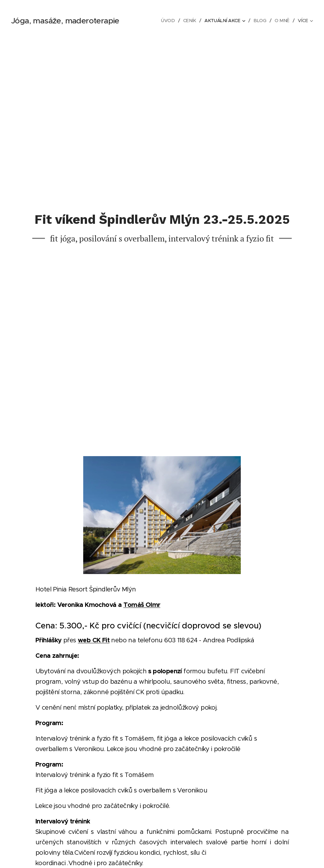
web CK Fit (94, 640)
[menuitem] (167, 21)
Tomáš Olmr (142, 605)
